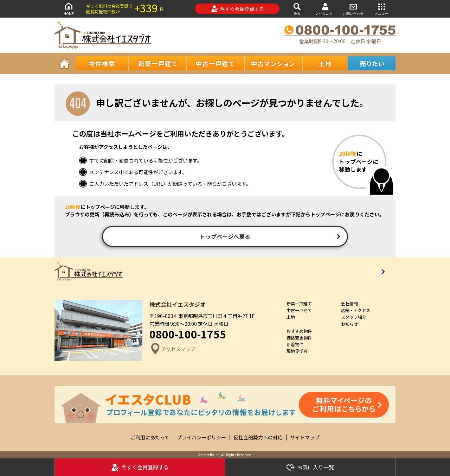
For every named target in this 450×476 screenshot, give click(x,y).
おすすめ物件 (299, 331)
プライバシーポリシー (201, 437)
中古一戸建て (299, 310)
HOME (69, 9)
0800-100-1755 (188, 334)
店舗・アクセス (356, 310)
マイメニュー (325, 9)
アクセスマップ (172, 349)
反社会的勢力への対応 (258, 437)
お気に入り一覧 (310, 467)
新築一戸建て (299, 303)
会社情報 (349, 303)
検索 (297, 9)
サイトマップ (305, 437)
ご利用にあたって (150, 437)
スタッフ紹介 (354, 317)
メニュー (381, 9)
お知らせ (349, 324)
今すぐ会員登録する (237, 9)
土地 (291, 317)
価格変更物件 (299, 338)
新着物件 (295, 344)
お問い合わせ (353, 9)
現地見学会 (297, 351)
